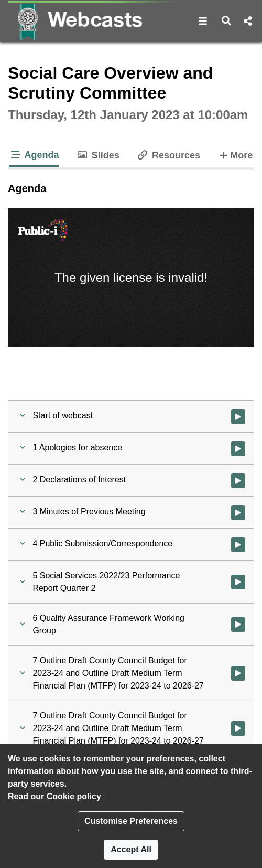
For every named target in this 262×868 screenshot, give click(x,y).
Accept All (131, 849)
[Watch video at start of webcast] (238, 417)
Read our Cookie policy (54, 796)
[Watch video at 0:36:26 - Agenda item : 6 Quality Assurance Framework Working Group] (238, 624)
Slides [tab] (98, 155)
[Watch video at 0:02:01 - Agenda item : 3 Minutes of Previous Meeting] (238, 513)
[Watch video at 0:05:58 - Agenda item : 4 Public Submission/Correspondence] (238, 545)
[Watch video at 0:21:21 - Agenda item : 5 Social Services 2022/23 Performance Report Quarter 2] (238, 582)
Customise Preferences (131, 821)
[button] (203, 21)
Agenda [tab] (34, 155)
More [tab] (235, 154)
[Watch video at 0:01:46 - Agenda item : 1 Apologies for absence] (238, 449)
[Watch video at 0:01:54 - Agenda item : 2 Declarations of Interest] (238, 481)
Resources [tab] (168, 155)
